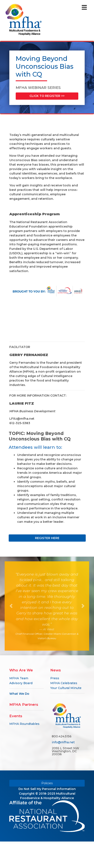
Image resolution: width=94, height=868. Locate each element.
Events (16, 716)
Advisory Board (21, 683)
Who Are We (21, 670)
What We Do (19, 694)
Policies (47, 783)
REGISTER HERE (53, 538)
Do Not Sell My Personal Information (47, 789)
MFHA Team (19, 678)
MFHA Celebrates (64, 683)
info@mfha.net (63, 742)
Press (55, 678)
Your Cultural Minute (66, 688)
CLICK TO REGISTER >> (47, 96)
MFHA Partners (24, 704)
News (56, 670)
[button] (11, 606)
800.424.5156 (62, 736)
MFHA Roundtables (24, 724)
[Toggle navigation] (84, 8)
